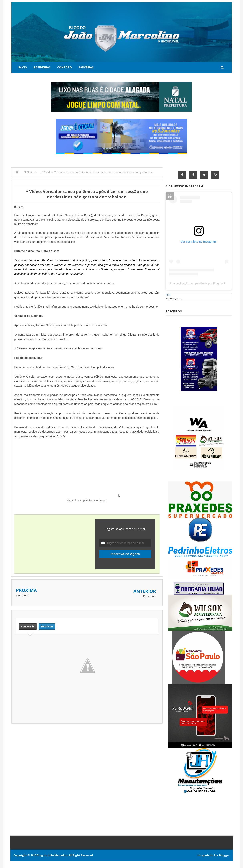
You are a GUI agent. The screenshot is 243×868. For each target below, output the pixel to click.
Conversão (28, 626)
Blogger (224, 855)
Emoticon (47, 626)
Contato (65, 67)
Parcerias (86, 67)
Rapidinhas (42, 67)
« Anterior (22, 595)
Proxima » (150, 596)
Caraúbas (172, 302)
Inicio (23, 67)
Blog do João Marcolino (52, 855)
